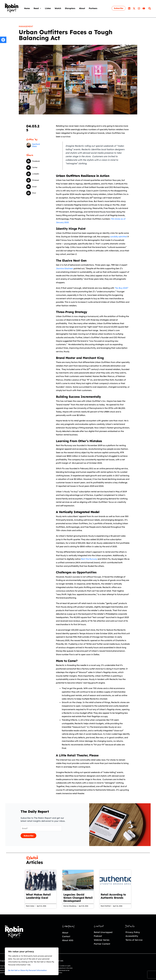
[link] (3, 40)
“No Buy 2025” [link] (122, 288)
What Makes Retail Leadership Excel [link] (38, 896)
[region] (32, 961)
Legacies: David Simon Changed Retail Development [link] (78, 898)
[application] (40, 8)
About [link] (65, 933)
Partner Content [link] (102, 944)
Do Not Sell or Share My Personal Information (27, 970)
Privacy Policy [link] (133, 932)
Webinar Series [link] (102, 940)
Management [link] (26, 26)
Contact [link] (66, 936)
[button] (36, 161)
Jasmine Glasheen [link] (65, 268)
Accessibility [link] (132, 936)
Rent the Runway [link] (89, 559)
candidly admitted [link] (118, 237)
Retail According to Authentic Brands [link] (113, 896)
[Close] (57, 949)
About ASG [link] (68, 940)
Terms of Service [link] (134, 940)
